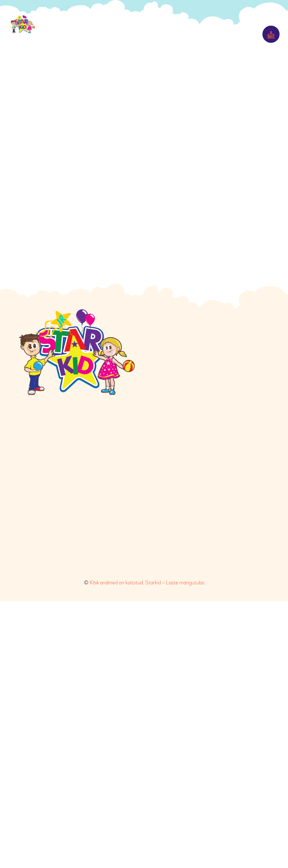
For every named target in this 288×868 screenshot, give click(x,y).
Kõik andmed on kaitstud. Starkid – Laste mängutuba (147, 850)
